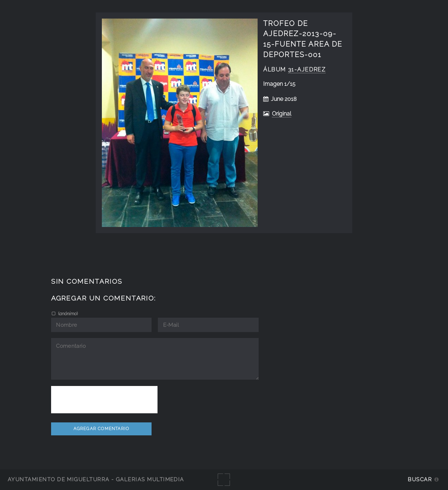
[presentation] (104, 400)
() (67, 313)
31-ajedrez (307, 70)
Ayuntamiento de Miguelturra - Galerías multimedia (96, 479)
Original (282, 114)
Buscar (420, 479)
